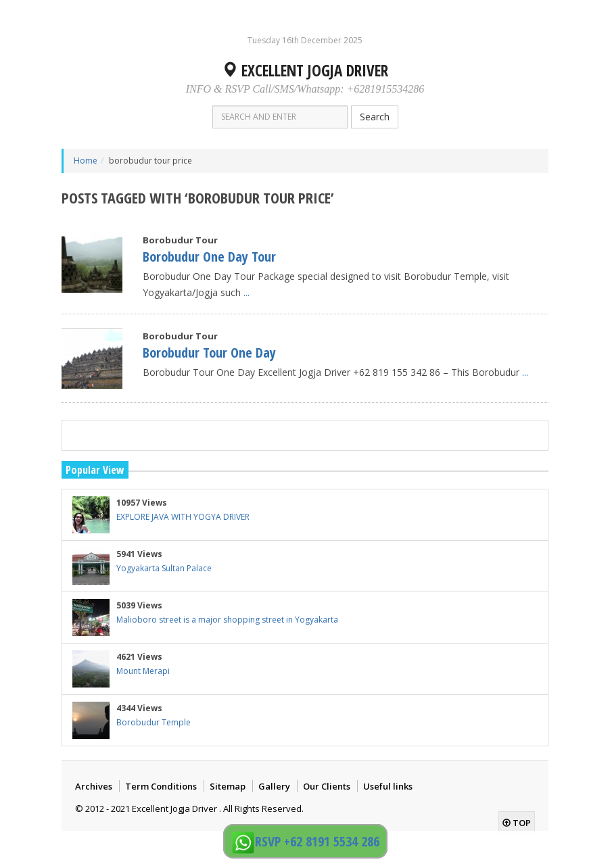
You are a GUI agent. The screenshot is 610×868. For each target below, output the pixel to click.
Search (375, 117)
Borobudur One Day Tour (209, 257)
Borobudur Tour (180, 240)
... (247, 292)
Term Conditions (161, 786)
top (517, 823)
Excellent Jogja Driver (305, 70)
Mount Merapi (143, 671)
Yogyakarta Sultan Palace (164, 568)
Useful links (388, 786)
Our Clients (327, 786)
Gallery (274, 786)
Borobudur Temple (154, 722)
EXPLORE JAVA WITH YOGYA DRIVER (183, 517)
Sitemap (228, 786)
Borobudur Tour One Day (209, 353)
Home (86, 161)
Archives (94, 786)
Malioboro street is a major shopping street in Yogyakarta (227, 620)
